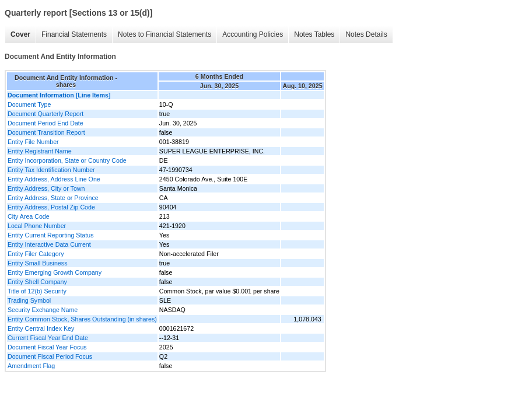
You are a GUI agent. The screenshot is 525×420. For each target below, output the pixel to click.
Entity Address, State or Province (53, 198)
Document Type (29, 104)
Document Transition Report (46, 132)
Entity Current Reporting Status (50, 235)
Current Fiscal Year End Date (48, 338)
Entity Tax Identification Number (51, 170)
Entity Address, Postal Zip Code (51, 207)
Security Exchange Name (43, 310)
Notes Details (366, 34)
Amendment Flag (31, 366)
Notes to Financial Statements (164, 34)
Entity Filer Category (36, 254)
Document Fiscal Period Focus (50, 356)
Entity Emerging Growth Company (55, 272)
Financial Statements (74, 34)
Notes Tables (314, 34)
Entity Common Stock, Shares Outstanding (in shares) (82, 319)
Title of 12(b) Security (37, 291)
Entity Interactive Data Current (49, 244)
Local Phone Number (37, 226)
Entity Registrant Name (40, 151)
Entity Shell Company (37, 282)
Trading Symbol (29, 300)
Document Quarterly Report (45, 114)
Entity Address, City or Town (46, 188)
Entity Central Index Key (41, 328)
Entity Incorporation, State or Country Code (67, 160)
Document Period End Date (45, 123)
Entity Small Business (37, 263)
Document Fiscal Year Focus (47, 347)
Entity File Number (33, 142)
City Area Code (29, 216)
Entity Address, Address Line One (54, 179)
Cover (20, 34)
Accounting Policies (253, 34)
